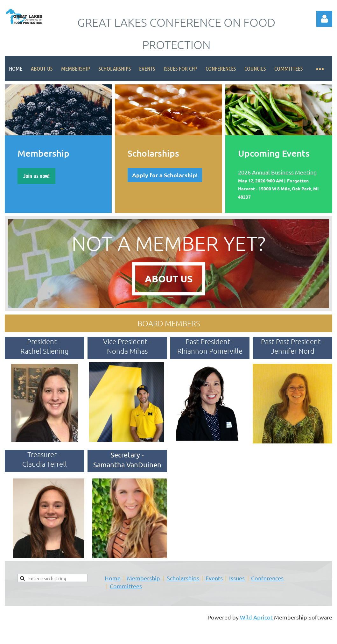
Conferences (267, 578)
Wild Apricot (256, 617)
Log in (324, 19)
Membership (144, 578)
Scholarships (183, 578)
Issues (237, 578)
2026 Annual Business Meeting (277, 172)
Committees (126, 586)
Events (214, 578)
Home (113, 578)
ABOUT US (169, 279)
